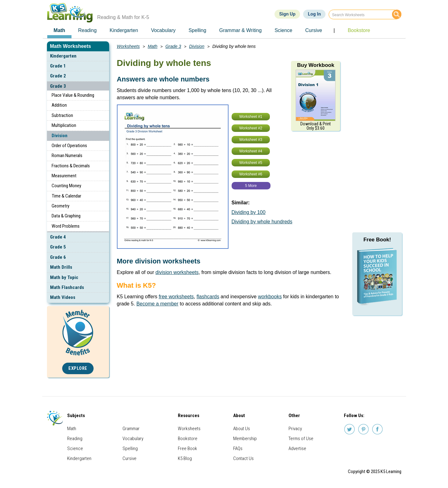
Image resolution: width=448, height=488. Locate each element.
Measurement (64, 176)
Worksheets (128, 46)
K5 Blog (185, 458)
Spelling (130, 448)
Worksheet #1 (251, 117)
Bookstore (188, 439)
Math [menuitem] (59, 30)
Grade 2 (58, 76)
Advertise (297, 448)
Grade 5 (58, 247)
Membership (245, 439)
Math (152, 46)
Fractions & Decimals (71, 166)
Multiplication (64, 125)
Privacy (295, 429)
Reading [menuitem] (87, 30)
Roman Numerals (67, 156)
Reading (75, 439)
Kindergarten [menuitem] (124, 30)
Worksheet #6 (251, 174)
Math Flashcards (67, 287)
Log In (314, 14)
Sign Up (287, 14)
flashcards (208, 297)
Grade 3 (58, 86)
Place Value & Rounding (73, 95)
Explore (78, 368)
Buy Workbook (316, 65)
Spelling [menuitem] (197, 30)
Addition (59, 105)
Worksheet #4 (251, 151)
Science (75, 448)
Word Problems (66, 226)
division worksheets (177, 272)
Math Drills (61, 267)
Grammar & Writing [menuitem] (240, 30)
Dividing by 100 (249, 212)
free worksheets (176, 297)
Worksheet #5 (251, 163)
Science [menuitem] (283, 30)
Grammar (131, 429)
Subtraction (62, 115)
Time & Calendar (66, 196)
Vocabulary (133, 439)
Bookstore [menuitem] (359, 30)
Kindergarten (63, 56)
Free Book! (377, 240)
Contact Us (243, 458)
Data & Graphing (66, 216)
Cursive (129, 458)
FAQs (238, 448)
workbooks (270, 297)
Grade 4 (58, 237)
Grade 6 (58, 257)
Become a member (157, 304)
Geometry (60, 206)
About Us (242, 429)
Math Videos (63, 297)
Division (60, 136)
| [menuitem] (334, 30)
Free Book (187, 448)
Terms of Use (301, 439)
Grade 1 (58, 66)
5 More (251, 186)
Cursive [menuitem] (314, 30)
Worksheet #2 (251, 128)
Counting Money (66, 186)
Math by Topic (64, 277)
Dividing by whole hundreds (262, 222)
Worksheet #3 (251, 140)
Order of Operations (69, 146)
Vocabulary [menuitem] (163, 30)
